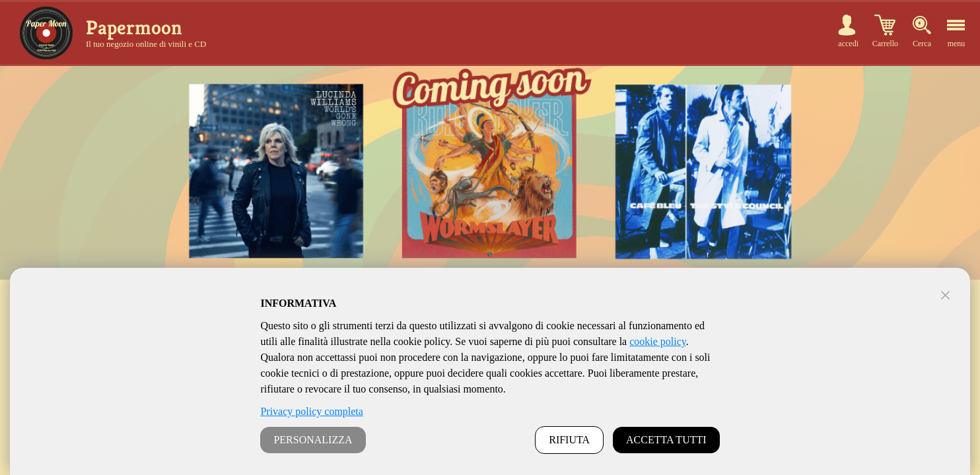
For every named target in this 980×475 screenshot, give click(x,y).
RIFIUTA (569, 440)
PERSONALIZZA (313, 440)
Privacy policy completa (312, 411)
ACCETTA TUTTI (666, 440)
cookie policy (658, 341)
